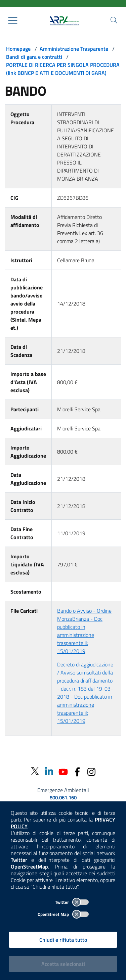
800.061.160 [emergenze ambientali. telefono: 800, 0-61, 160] (63, 798)
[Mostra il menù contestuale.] (13, 20)
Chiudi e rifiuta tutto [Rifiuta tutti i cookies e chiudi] (63, 940)
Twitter (72, 902)
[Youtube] (63, 771)
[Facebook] (77, 771)
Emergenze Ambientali (63, 790)
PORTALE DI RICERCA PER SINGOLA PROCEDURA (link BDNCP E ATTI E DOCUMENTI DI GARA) (63, 69)
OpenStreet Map (63, 914)
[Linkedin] (49, 771)
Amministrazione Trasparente (74, 49)
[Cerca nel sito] (114, 20)
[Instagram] (91, 771)
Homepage (18, 49)
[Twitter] (35, 771)
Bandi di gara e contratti (34, 57)
